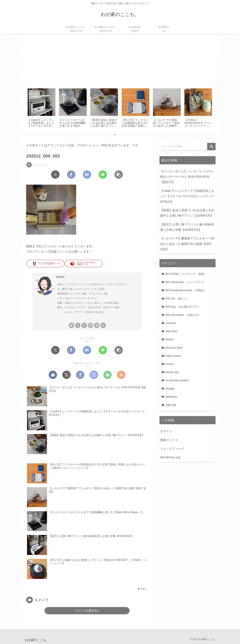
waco (60, 277)
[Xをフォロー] (78, 325)
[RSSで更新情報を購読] (103, 325)
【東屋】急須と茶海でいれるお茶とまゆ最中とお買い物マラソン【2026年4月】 (187, 213)
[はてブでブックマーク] (87, 174)
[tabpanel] (41, 108)
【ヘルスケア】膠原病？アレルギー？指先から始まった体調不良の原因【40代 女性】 (187, 244)
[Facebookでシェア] (71, 174)
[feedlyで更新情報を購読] (97, 325)
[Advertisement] (120, 61)
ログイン (166, 431)
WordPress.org (170, 457)
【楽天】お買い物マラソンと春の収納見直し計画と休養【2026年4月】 (187, 227)
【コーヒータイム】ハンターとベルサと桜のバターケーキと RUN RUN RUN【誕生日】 (187, 177)
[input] (187, 147)
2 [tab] (120, 135)
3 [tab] (125, 135)
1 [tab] (115, 135)
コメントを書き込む (87, 611)
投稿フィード (169, 440)
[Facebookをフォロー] (84, 325)
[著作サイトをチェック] (71, 325)
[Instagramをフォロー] (90, 325)
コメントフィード (172, 449)
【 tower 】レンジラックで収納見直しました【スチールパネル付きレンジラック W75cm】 (187, 196)
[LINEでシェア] (103, 174)
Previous (24, 85)
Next (216, 85)
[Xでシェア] (55, 174)
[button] (119, 174)
